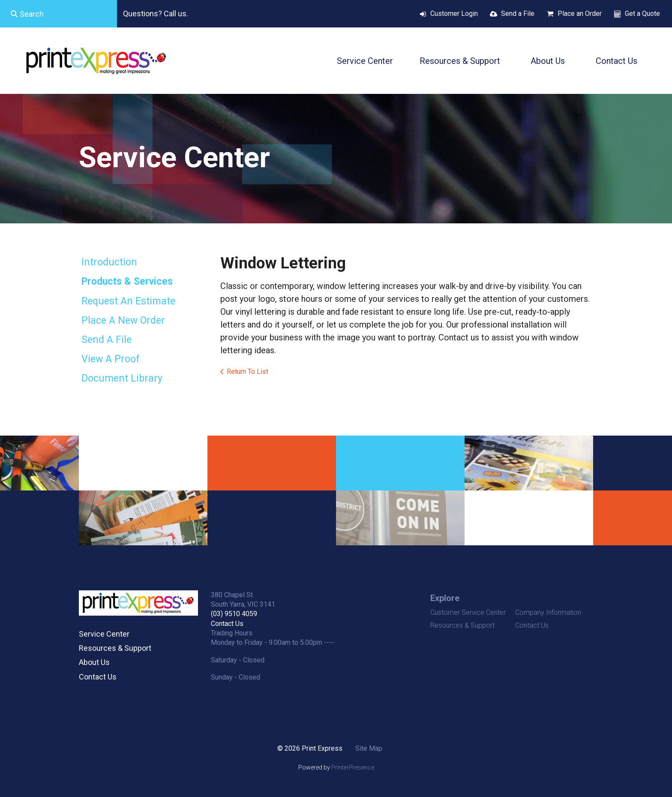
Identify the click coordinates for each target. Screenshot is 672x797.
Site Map (369, 748)
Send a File (518, 14)
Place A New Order (123, 320)
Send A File (106, 340)
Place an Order (580, 14)
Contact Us (616, 61)
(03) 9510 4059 (234, 614)
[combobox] (58, 14)
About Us (548, 61)
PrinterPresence (353, 767)
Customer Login (454, 14)
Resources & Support (460, 61)
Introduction (109, 262)
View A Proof (111, 359)
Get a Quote (642, 14)
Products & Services (127, 281)
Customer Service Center (468, 612)
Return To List (247, 371)
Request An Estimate (128, 301)
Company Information (548, 612)
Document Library (122, 378)
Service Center (365, 61)
